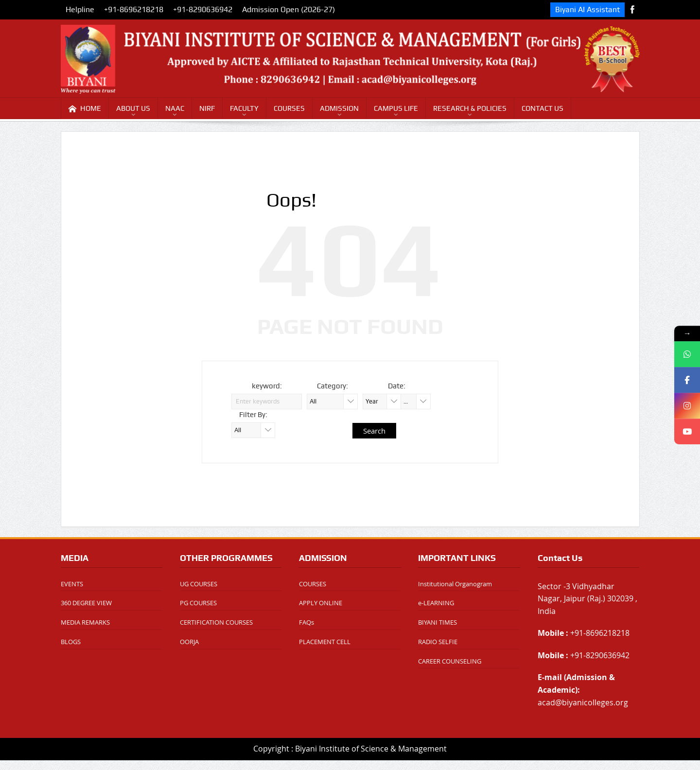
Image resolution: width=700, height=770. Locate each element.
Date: (397, 386)
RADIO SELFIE (438, 642)
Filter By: (253, 415)
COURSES (289, 108)
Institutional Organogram (455, 584)
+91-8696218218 (134, 9)
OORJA (189, 642)
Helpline (80, 9)
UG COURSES (199, 584)
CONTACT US (542, 108)
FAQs (306, 622)
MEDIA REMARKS (85, 622)
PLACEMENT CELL (325, 642)
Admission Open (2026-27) (289, 9)
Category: (332, 386)
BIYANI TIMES (437, 622)
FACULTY (244, 108)
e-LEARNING (436, 603)
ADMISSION (339, 108)
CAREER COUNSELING (450, 661)
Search (374, 431)
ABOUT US (133, 108)
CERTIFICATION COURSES (216, 622)
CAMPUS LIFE (396, 108)
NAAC (175, 108)
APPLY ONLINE (321, 603)
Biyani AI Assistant (587, 9)
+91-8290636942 (203, 9)
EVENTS (72, 584)
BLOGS (71, 642)
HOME (85, 109)
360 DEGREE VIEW (86, 603)
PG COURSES (198, 603)
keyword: (267, 386)
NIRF (207, 108)
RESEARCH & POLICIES (470, 108)
